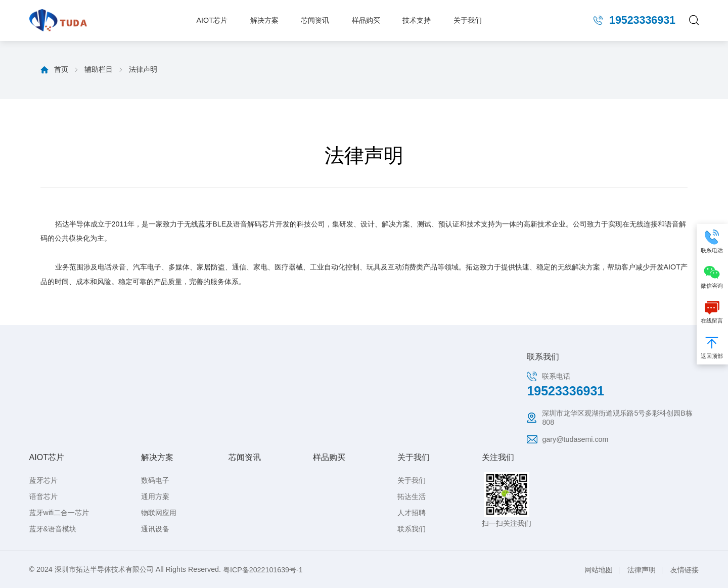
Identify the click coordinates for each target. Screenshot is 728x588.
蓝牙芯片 (43, 480)
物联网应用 (159, 513)
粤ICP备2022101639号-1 (263, 570)
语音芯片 (43, 496)
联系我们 (412, 529)
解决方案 (264, 20)
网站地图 (599, 570)
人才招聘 (412, 513)
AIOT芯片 (212, 20)
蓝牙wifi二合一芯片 (59, 513)
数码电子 (155, 480)
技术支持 (417, 20)
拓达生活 (412, 496)
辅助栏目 (99, 69)
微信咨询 (712, 276)
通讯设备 (155, 529)
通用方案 (155, 496)
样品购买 (366, 20)
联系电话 (712, 241)
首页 (61, 69)
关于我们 (468, 20)
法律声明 (143, 69)
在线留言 (712, 311)
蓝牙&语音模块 (53, 529)
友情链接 (685, 570)
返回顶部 (712, 346)
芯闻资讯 (315, 20)
